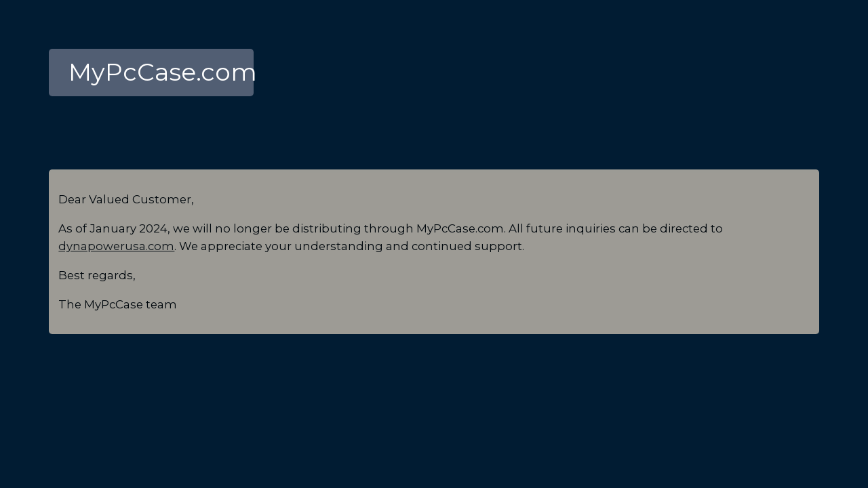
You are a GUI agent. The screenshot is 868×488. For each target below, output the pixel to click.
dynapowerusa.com (116, 246)
